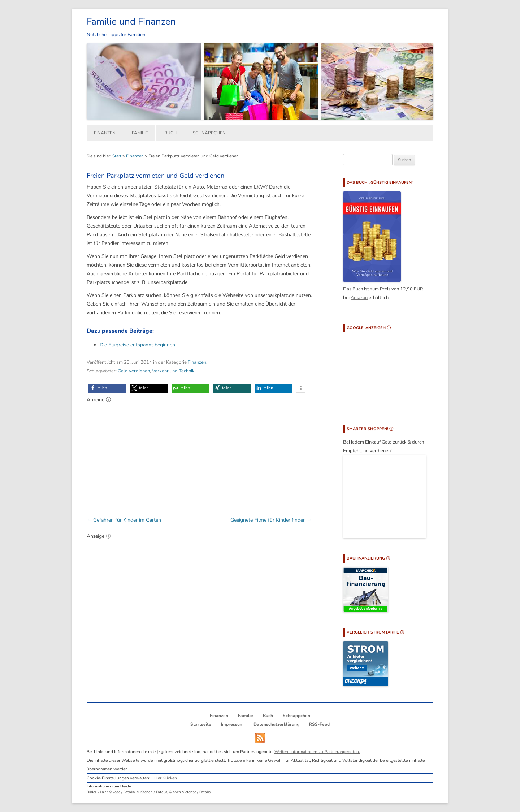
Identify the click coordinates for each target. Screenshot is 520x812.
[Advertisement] (200, 456)
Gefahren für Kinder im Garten (124, 520)
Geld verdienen (134, 371)
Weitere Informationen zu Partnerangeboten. (317, 752)
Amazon (359, 298)
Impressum (232, 724)
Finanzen (105, 133)
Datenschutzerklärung (276, 724)
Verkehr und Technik (173, 371)
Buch (170, 133)
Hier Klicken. (166, 778)
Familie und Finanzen (131, 21)
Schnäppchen (209, 133)
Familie (140, 133)
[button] (107, 388)
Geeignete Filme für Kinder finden (271, 520)
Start (117, 156)
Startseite (201, 724)
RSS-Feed (319, 724)
